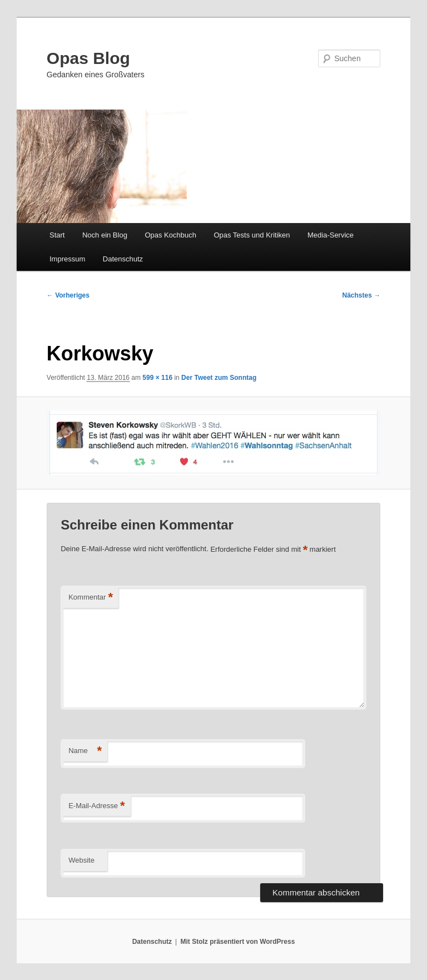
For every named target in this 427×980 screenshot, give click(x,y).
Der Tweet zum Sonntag (219, 378)
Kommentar (91, 598)
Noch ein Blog (105, 235)
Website (81, 860)
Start (57, 235)
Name (85, 751)
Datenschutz (123, 259)
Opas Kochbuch (170, 235)
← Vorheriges (68, 295)
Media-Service (331, 235)
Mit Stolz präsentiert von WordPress (237, 942)
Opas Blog (88, 58)
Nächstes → (362, 295)
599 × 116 (157, 378)
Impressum (67, 259)
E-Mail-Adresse (96, 806)
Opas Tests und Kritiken (252, 235)
